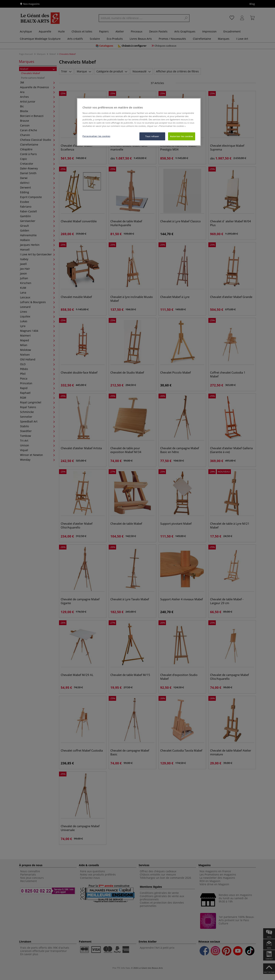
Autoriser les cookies (182, 136)
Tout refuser (152, 136)
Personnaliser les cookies (96, 136)
